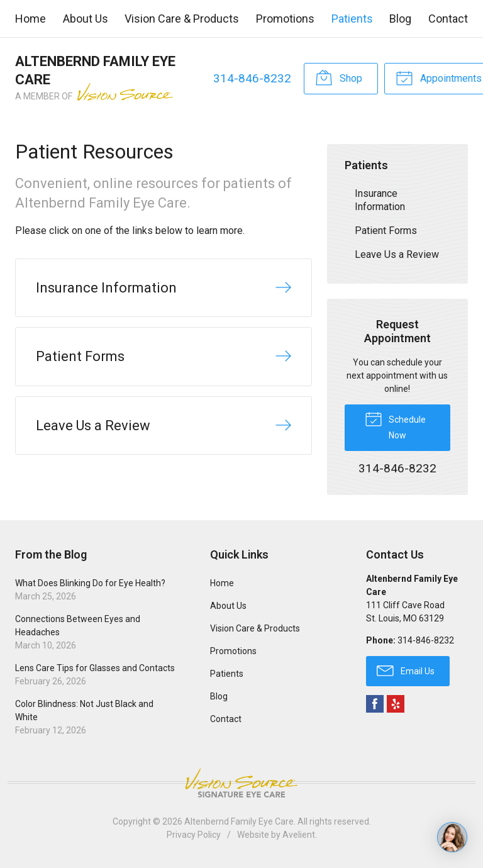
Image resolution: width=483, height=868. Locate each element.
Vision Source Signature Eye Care (241, 783)
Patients (352, 19)
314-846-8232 (252, 78)
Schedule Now (395, 425)
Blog (400, 19)
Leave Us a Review (397, 254)
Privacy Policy (194, 835)
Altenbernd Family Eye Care (239, 821)
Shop (339, 77)
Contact (448, 19)
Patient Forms (386, 231)
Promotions (285, 19)
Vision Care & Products (182, 19)
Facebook (375, 704)
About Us (86, 19)
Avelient (299, 835)
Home (31, 19)
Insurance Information (380, 200)
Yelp (396, 704)
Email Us (406, 670)
